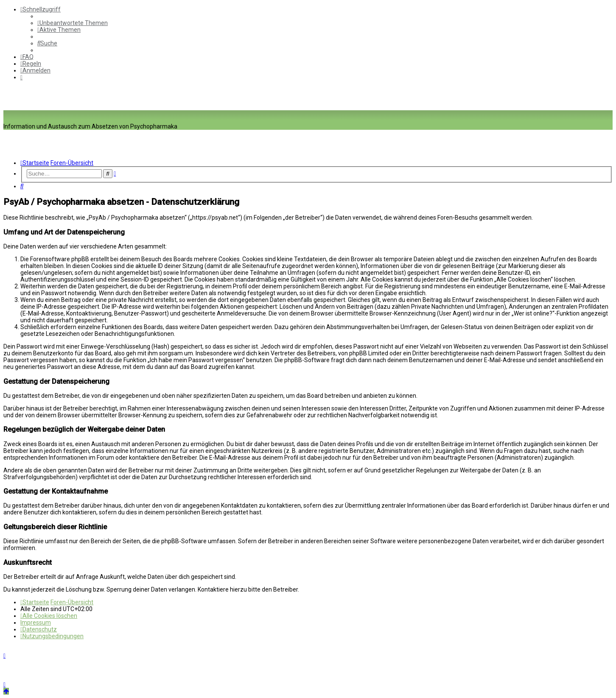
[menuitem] (73, 23)
